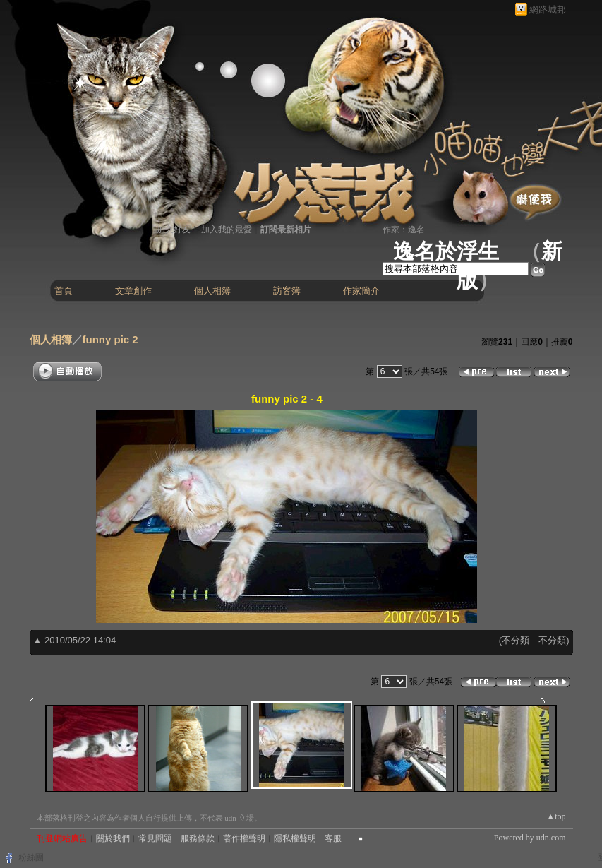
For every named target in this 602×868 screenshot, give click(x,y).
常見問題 (155, 838)
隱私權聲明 (295, 838)
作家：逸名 (404, 230)
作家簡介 (361, 291)
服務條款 (198, 838)
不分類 (516, 640)
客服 (333, 838)
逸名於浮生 (446, 251)
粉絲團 (31, 857)
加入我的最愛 (227, 230)
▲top (556, 816)
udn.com (551, 838)
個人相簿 (212, 291)
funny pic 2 (110, 339)
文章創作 (133, 291)
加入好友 (174, 230)
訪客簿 (287, 291)
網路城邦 (548, 10)
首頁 (64, 291)
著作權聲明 (244, 838)
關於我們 (113, 838)
